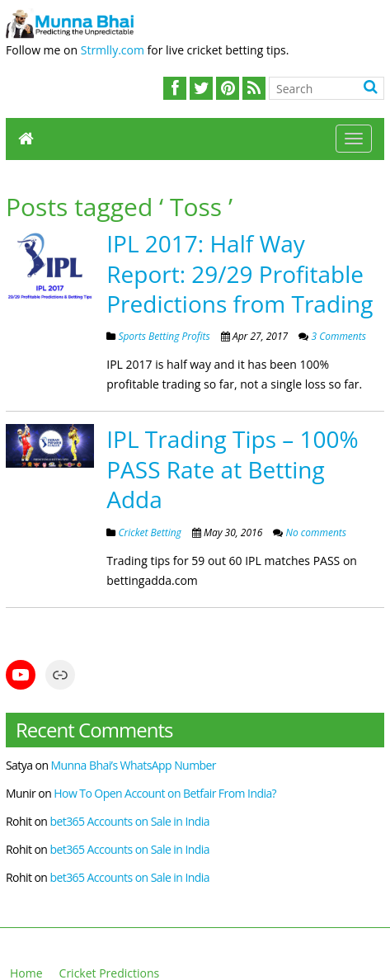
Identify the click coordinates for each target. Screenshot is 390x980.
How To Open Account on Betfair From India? (165, 793)
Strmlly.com (113, 50)
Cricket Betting (149, 532)
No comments (315, 532)
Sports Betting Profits (164, 336)
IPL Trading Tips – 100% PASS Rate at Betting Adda (233, 469)
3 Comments (337, 336)
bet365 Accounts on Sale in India (129, 821)
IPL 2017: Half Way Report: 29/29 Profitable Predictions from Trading (240, 273)
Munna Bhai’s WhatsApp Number (134, 765)
